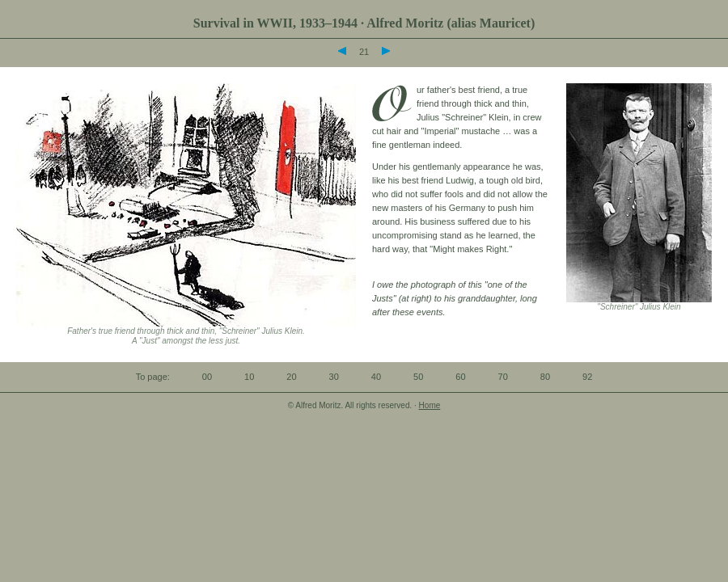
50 (418, 377)
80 (545, 377)
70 (503, 377)
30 (334, 377)
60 (460, 377)
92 (587, 377)
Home (430, 405)
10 (249, 377)
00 (207, 377)
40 (376, 377)
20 (291, 377)
